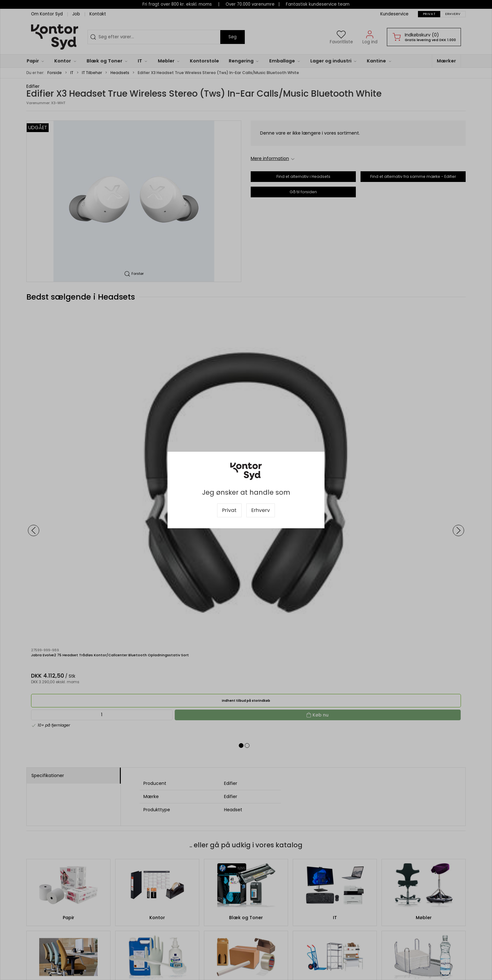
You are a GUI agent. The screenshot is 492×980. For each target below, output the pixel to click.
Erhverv (261, 510)
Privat (229, 510)
